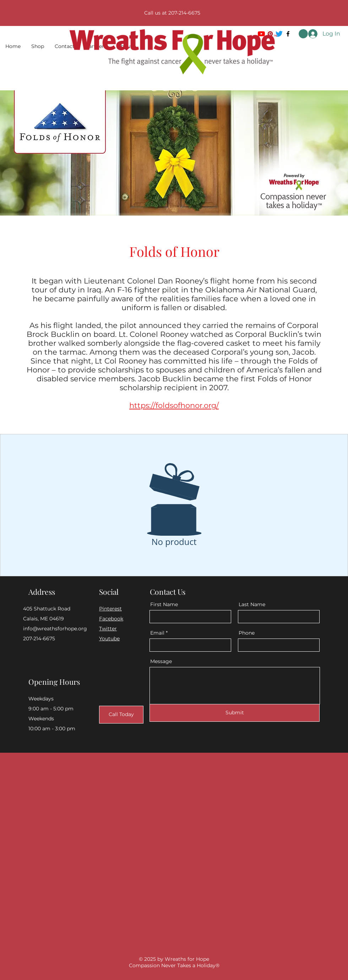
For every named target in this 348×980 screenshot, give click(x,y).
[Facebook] (288, 34)
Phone (247, 633)
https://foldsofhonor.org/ (174, 405)
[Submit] (235, 713)
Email (157, 633)
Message (161, 661)
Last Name (252, 604)
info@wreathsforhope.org (55, 629)
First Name (164, 604)
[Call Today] (121, 715)
